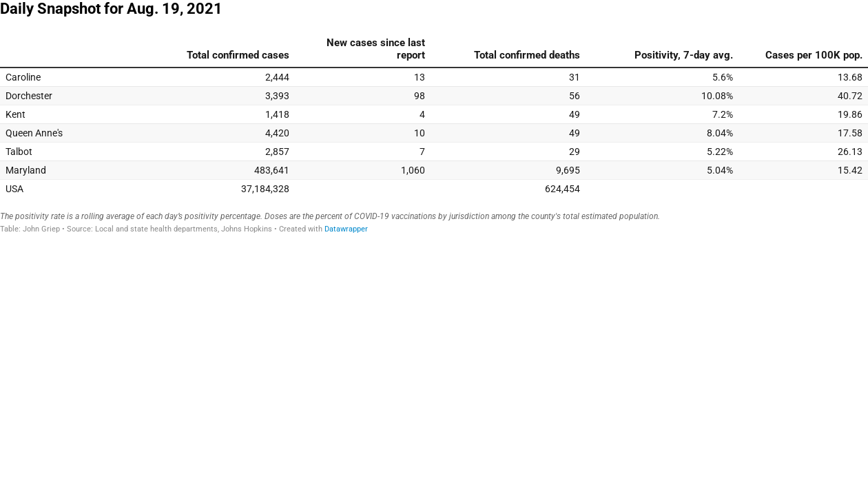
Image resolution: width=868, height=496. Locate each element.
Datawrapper (346, 229)
